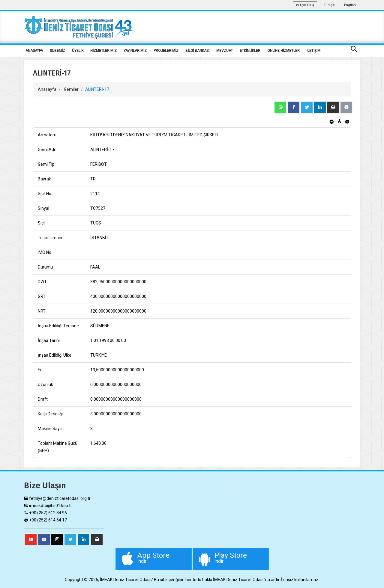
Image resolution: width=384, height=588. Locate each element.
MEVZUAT (225, 51)
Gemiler (71, 89)
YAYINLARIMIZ (135, 51)
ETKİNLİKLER (250, 51)
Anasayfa (47, 89)
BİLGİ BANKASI (197, 51)
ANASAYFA (34, 51)
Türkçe (329, 5)
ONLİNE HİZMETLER (283, 51)
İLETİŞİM (313, 51)
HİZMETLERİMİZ (103, 51)
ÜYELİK (78, 51)
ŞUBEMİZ (57, 51)
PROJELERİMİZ (166, 51)
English (350, 5)
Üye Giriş (305, 5)
